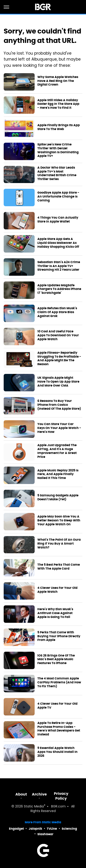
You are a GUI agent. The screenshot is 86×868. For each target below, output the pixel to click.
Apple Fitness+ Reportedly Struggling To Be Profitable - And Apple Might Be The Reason (59, 359)
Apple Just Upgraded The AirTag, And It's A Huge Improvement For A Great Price (57, 451)
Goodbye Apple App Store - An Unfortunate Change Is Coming (58, 197)
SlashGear (45, 834)
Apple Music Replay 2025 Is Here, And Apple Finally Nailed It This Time (58, 474)
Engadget (16, 829)
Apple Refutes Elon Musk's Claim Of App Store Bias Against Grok (57, 312)
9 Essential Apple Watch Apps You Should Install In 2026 (57, 752)
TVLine (52, 829)
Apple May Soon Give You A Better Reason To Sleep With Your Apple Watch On (59, 520)
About (21, 794)
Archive (39, 794)
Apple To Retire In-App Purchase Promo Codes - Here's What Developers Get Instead (59, 729)
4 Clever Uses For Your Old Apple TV (57, 706)
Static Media (34, 807)
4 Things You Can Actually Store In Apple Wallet (58, 220)
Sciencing (69, 829)
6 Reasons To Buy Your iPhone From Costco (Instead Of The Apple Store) (59, 405)
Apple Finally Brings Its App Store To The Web (59, 127)
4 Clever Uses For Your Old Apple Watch (57, 590)
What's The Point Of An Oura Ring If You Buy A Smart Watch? (59, 544)
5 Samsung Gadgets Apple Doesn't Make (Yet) (58, 497)
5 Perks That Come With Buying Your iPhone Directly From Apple (59, 636)
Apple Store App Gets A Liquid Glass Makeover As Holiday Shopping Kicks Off (58, 243)
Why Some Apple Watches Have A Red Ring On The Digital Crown (58, 81)
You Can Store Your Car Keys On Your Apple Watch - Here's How (59, 428)
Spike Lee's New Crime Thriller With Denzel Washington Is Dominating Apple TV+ (58, 150)
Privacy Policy (61, 796)
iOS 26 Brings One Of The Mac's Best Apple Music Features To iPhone (56, 659)
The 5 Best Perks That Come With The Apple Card (59, 567)
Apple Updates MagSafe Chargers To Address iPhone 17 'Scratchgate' (59, 289)
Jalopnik (35, 829)
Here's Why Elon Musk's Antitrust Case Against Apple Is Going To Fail (55, 613)
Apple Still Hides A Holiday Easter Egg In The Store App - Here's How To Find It (58, 104)
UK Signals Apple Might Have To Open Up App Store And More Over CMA (58, 382)
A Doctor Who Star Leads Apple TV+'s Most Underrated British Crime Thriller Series (57, 174)
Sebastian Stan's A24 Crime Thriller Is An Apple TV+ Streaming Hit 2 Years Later (59, 266)
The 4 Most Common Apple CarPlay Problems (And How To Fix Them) (59, 682)
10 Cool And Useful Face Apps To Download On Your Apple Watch (58, 335)
